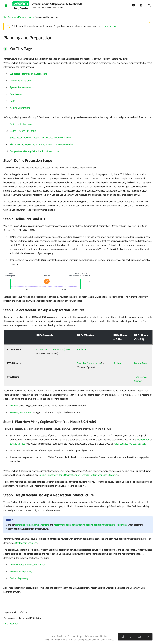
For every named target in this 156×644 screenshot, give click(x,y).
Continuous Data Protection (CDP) (53, 349)
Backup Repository (48, 475)
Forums (71, 636)
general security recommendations (32, 525)
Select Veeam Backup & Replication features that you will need (40, 138)
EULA (104, 636)
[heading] (78, 160)
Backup (117, 363)
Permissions (16, 94)
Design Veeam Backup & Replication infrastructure (34, 151)
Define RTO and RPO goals (23, 131)
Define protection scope (22, 124)
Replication (83, 349)
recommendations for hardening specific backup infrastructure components (91, 525)
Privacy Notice (76, 640)
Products (61, 636)
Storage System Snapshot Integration (100, 475)
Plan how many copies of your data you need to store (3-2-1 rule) (41, 144)
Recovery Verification (20, 412)
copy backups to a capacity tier (130, 444)
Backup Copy (141, 363)
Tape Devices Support (70, 475)
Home (52, 636)
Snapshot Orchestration (89, 363)
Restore (14, 406)
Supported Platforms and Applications (29, 74)
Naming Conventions (20, 108)
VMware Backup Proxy (21, 571)
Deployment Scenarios (21, 81)
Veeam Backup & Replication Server (27, 565)
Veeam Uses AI (92, 640)
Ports (13, 101)
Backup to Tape (18, 444)
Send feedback (11, 624)
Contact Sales (93, 636)
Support (81, 636)
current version (108, 26)
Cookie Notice (107, 640)
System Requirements (21, 87)
